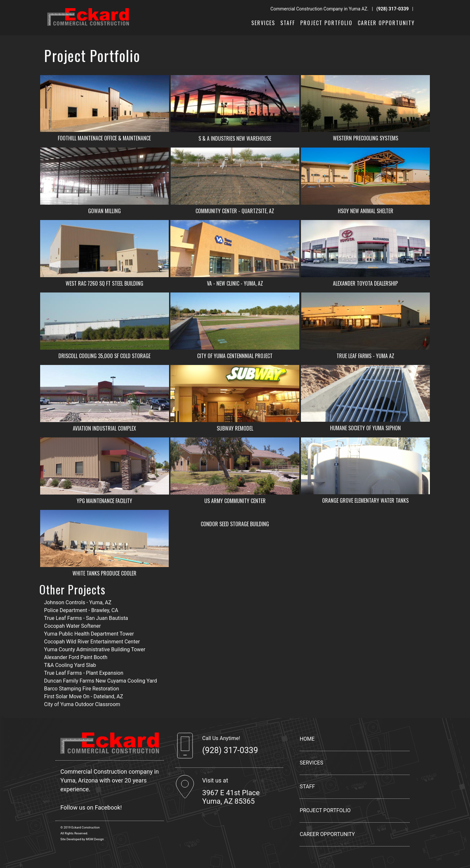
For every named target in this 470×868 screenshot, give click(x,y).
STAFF (288, 23)
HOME (307, 739)
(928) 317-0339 (392, 9)
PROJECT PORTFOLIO (326, 23)
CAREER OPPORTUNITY (386, 23)
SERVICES (263, 23)
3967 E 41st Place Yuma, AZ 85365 (231, 797)
